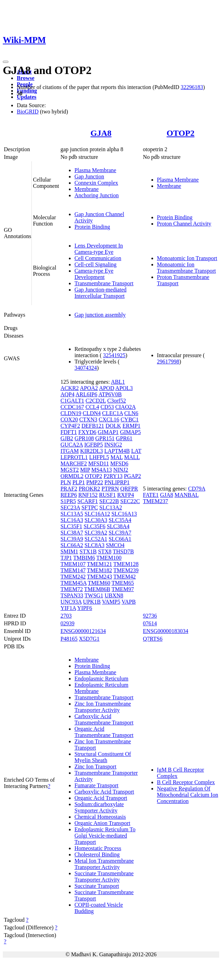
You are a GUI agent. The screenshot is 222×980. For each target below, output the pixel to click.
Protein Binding (92, 227)
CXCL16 (109, 419)
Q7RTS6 (153, 639)
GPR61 (124, 438)
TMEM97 (123, 589)
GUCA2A (72, 445)
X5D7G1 (89, 639)
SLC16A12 (97, 514)
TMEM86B (97, 589)
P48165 (69, 639)
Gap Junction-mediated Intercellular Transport (101, 293)
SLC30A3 (96, 520)
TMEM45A (74, 583)
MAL (117, 457)
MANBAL (187, 495)
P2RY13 (113, 476)
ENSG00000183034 (166, 631)
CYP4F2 (70, 426)
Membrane (87, 189)
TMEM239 (126, 570)
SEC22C (130, 501)
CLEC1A (113, 413)
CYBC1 (130, 419)
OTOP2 (181, 133)
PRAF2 (69, 489)
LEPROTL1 (74, 457)
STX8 (105, 551)
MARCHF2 (74, 463)
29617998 (168, 362)
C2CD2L (96, 401)
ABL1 (118, 382)
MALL (132, 457)
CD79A (197, 489)
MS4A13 (102, 470)
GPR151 (105, 438)
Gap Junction (89, 176)
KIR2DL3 (91, 451)
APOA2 (89, 388)
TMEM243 (100, 577)
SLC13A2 (111, 507)
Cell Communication (98, 258)
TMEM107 (73, 564)
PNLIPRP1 (117, 482)
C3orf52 (117, 401)
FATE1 (151, 495)
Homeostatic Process (98, 848)
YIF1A (68, 608)
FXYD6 (87, 432)
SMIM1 (69, 551)
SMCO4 (115, 545)
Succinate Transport (97, 886)
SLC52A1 (96, 539)
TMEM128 (126, 564)
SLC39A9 (72, 539)
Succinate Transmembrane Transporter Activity (104, 876)
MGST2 (70, 470)
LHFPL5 (99, 457)
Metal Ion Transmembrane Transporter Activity (104, 864)
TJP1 (66, 558)
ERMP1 (131, 426)
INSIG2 (113, 445)
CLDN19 (71, 413)
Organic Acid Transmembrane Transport (104, 732)
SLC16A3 (72, 520)
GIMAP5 (130, 432)
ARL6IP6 (86, 394)
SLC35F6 (94, 526)
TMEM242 (73, 577)
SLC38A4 (118, 526)
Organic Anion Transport (102, 823)
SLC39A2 (96, 533)
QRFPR (129, 489)
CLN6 (131, 413)
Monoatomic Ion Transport (187, 258)
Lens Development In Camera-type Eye (99, 249)
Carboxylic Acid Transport (104, 792)
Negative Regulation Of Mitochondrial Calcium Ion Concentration (188, 795)
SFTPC (90, 507)
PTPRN (110, 489)
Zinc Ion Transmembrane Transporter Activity (103, 707)
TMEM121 (100, 564)
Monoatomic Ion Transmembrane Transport (187, 268)
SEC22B (109, 501)
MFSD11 (98, 463)
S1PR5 (68, 501)
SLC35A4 (120, 520)
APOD (107, 388)
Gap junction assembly (100, 315)
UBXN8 (114, 595)
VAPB (129, 602)
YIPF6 (85, 608)
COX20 (69, 419)
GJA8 (101, 133)
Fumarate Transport (96, 785)
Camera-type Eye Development (94, 274)
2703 (66, 616)
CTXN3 (88, 419)
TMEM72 (72, 589)
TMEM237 (156, 501)
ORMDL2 (72, 476)
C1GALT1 (72, 401)
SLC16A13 (124, 514)
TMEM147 (73, 570)
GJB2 (67, 438)
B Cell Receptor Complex (186, 782)
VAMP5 (111, 602)
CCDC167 (72, 407)
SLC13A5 (72, 514)
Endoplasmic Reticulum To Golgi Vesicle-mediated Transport (105, 836)
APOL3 (124, 388)
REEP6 (69, 495)
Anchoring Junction (97, 195)
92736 (150, 616)
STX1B (88, 551)
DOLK (113, 426)
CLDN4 (92, 413)
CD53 (107, 407)
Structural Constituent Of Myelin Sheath (103, 757)
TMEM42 (124, 577)
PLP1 (79, 482)
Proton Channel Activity (184, 224)
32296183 (192, 87)
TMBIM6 (84, 558)
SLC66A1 (120, 539)
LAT (136, 451)
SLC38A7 (72, 533)
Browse (26, 78)
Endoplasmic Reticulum (101, 679)
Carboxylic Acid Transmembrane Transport (104, 719)
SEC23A (70, 507)
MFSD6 (119, 463)
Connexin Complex (96, 183)
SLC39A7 (120, 533)
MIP (85, 470)
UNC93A (71, 602)
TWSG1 (94, 595)
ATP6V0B (110, 394)
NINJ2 (121, 470)
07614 (150, 623)
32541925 (114, 355)
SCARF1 (88, 501)
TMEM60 (99, 583)
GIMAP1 (108, 432)
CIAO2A (126, 407)
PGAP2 (132, 476)
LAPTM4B (117, 451)
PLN (66, 482)
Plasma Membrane (95, 170)
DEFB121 (93, 426)
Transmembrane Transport (104, 283)
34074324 (86, 368)
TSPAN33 (72, 595)
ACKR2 (70, 388)
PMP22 (95, 482)
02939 (67, 623)
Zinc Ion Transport (95, 767)
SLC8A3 (95, 545)
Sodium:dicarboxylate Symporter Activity (99, 807)
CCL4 (92, 407)
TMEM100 (109, 558)
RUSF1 (107, 495)
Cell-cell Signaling (95, 264)
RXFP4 (126, 495)
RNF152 (88, 495)
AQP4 (67, 394)
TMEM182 (100, 570)
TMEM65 (123, 583)
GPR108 (84, 438)
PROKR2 (89, 489)
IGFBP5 (94, 445)
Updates (27, 97)
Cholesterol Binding (97, 854)
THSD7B (123, 551)
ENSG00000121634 (83, 631)
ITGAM (70, 451)
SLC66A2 (72, 545)
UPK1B (92, 602)
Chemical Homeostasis (100, 817)
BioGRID (28, 112)
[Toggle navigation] (6, 62)
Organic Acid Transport (101, 798)
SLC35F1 (71, 526)
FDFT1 (69, 432)
